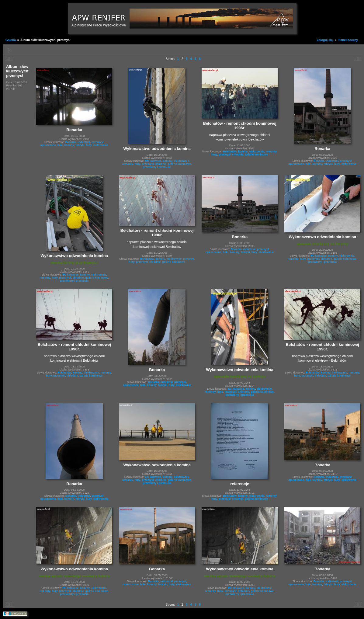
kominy (69, 145)
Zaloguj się (325, 40)
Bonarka (71, 142)
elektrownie (101, 145)
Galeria (11, 40)
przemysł (97, 142)
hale (60, 145)
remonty (128, 164)
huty (89, 145)
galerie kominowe (180, 164)
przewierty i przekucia (157, 167)
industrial (84, 142)
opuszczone (48, 145)
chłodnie (161, 164)
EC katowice (153, 161)
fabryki (80, 145)
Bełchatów (230, 151)
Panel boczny (348, 40)
